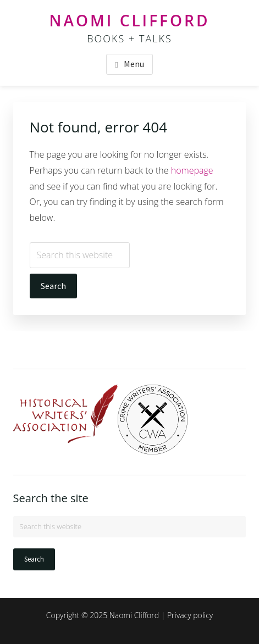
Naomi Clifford (130, 20)
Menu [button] (134, 64)
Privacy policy (190, 615)
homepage (192, 170)
